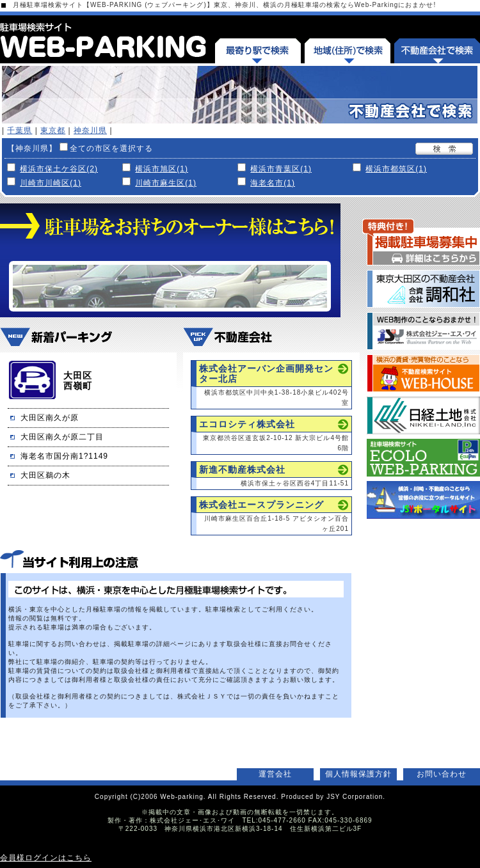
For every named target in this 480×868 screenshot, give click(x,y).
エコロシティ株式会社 (247, 424)
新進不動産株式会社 (242, 470)
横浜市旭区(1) (162, 169)
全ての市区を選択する (111, 148)
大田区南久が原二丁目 (62, 437)
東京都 (53, 130)
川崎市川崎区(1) (51, 183)
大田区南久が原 (50, 418)
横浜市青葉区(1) (281, 169)
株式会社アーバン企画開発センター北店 (266, 374)
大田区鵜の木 (45, 475)
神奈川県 (90, 130)
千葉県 (20, 130)
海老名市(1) (273, 183)
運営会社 (275, 774)
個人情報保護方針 (358, 774)
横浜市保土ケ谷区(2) (59, 169)
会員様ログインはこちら (46, 858)
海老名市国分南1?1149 (64, 456)
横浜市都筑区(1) (396, 169)
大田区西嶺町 (78, 381)
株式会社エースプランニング (261, 505)
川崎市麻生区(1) (166, 183)
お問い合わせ (442, 774)
